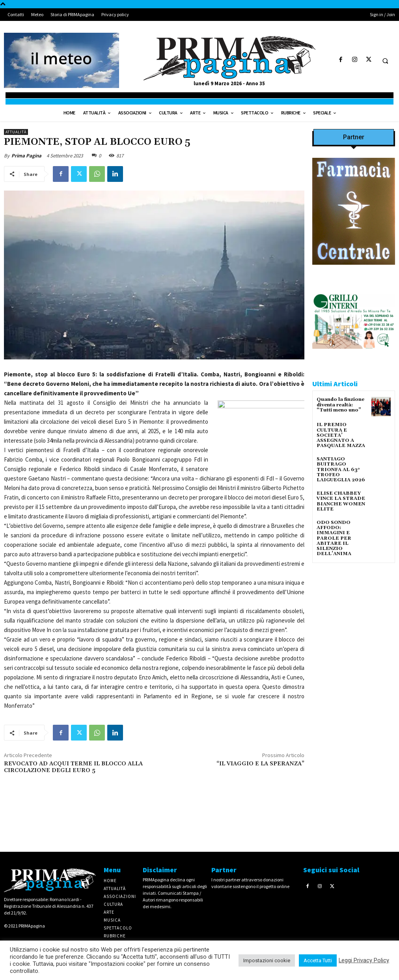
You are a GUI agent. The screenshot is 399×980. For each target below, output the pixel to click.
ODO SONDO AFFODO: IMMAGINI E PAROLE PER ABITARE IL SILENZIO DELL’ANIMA (334, 538)
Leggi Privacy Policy (364, 960)
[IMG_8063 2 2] (354, 271)
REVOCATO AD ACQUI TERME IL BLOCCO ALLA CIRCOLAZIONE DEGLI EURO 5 (73, 767)
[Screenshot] (354, 355)
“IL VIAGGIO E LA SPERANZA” (260, 764)
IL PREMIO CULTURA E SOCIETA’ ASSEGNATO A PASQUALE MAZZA (341, 435)
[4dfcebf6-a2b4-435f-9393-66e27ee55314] (354, 684)
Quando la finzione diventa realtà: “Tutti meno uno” (340, 405)
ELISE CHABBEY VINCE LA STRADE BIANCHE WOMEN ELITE (341, 501)
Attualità (16, 132)
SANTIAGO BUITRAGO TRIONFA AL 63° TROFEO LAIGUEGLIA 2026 (341, 469)
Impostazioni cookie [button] (267, 960)
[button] (385, 61)
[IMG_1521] (354, 571)
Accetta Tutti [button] (318, 960)
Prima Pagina (26, 156)
